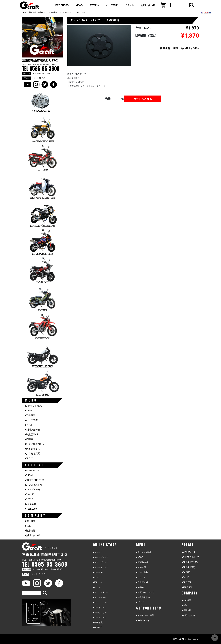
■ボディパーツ (100, 607)
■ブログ (29, 458)
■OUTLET (97, 627)
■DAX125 (29, 494)
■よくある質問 (32, 453)
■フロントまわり (101, 592)
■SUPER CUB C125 (34, 480)
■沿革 (28, 526)
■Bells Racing (142, 620)
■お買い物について (35, 444)
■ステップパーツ (101, 562)
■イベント (30, 425)
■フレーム (98, 552)
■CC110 (29, 499)
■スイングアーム (101, 557)
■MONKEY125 (32, 471)
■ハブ (96, 577)
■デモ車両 (30, 415)
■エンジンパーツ (101, 602)
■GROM (29, 475)
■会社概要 (30, 521)
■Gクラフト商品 (33, 406)
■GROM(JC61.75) (34, 485)
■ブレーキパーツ (101, 567)
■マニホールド (100, 597)
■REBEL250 (31, 509)
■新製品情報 (142, 562)
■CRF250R (30, 504)
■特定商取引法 (32, 449)
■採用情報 (30, 531)
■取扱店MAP (31, 434)
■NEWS (28, 411)
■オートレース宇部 (145, 615)
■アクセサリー (100, 612)
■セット (97, 587)
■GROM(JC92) (32, 490)
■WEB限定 (98, 622)
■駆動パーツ (99, 582)
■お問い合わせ (32, 430)
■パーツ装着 (31, 420)
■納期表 (29, 439)
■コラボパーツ (100, 617)
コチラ (53, 65)
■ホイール (98, 572)
